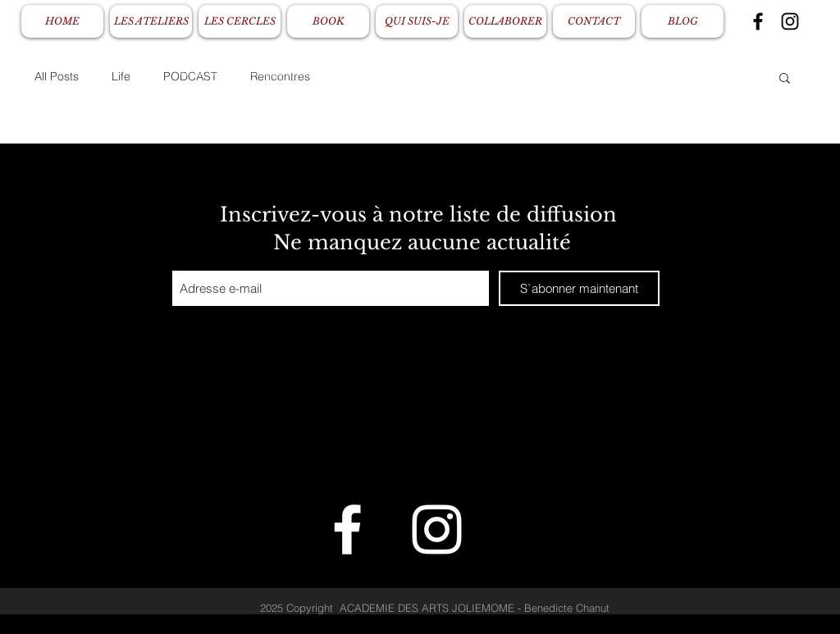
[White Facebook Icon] (347, 529)
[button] (785, 79)
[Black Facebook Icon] (758, 21)
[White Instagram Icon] (437, 529)
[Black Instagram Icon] (790, 21)
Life (121, 76)
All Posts (57, 76)
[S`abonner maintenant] (579, 288)
